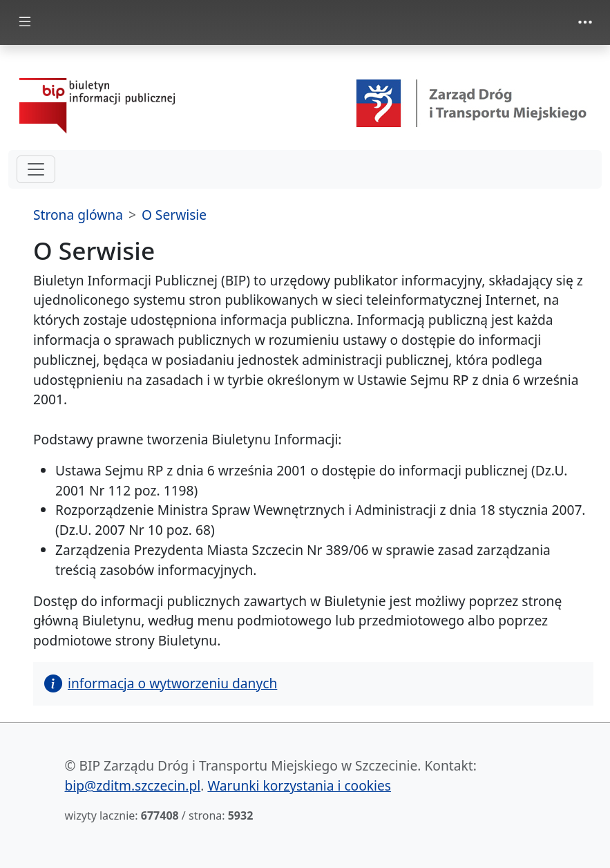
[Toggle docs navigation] (25, 22)
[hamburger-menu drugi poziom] (36, 169)
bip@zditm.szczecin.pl (133, 785)
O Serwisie (174, 215)
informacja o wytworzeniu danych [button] (161, 683)
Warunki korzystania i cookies (299, 785)
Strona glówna (78, 215)
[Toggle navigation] (585, 22)
